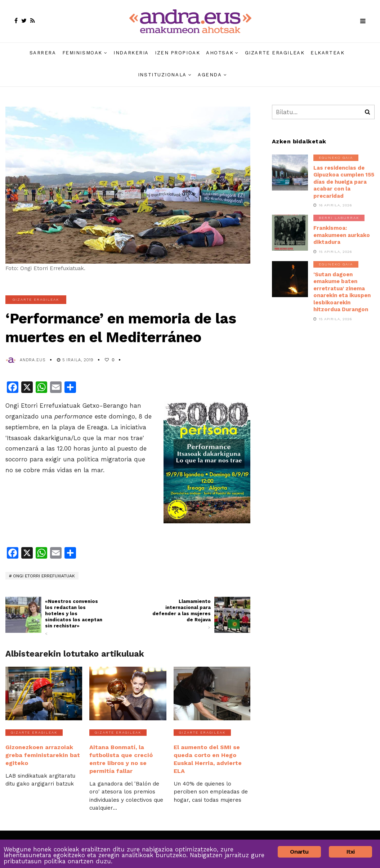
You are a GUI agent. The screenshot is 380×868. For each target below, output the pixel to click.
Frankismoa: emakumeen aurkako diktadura (342, 235)
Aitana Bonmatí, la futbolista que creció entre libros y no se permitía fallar (121, 758)
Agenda (210, 75)
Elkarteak (327, 53)
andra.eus (33, 360)
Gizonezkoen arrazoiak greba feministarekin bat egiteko (42, 754)
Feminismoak (82, 53)
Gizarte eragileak (275, 53)
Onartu (299, 852)
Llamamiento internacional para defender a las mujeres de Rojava (182, 614)
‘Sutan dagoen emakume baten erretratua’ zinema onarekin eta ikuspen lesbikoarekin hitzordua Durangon (342, 292)
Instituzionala (162, 75)
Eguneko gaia (336, 158)
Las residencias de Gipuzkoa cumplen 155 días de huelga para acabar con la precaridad (344, 182)
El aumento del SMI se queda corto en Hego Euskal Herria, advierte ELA (207, 758)
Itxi (351, 852)
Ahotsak (220, 53)
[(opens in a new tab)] (23, 615)
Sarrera (43, 53)
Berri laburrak (339, 218)
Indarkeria (131, 53)
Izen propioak (177, 53)
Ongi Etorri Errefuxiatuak (44, 576)
